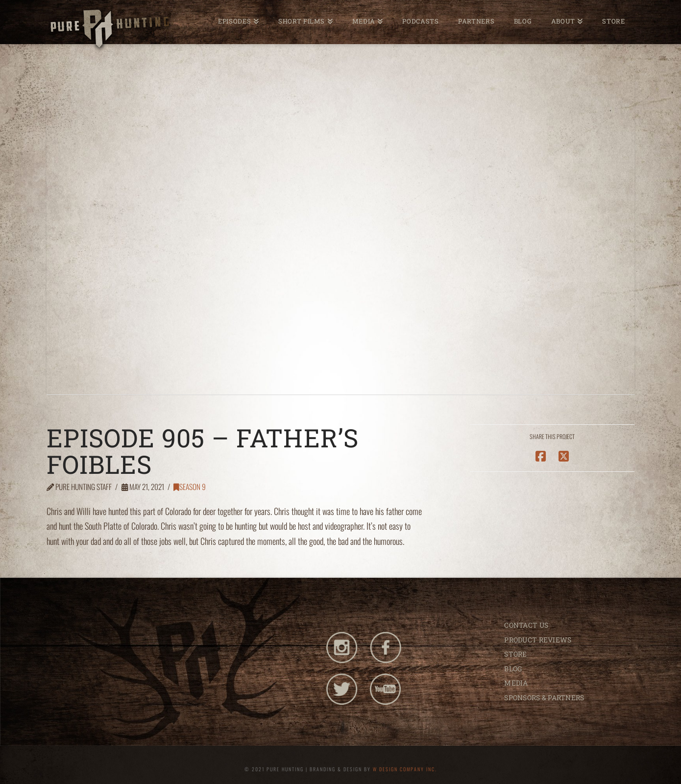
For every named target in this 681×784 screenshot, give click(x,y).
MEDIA (516, 683)
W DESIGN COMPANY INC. (405, 769)
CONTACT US (526, 625)
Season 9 (190, 487)
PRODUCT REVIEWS (538, 640)
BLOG (513, 669)
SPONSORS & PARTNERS (544, 698)
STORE (515, 654)
